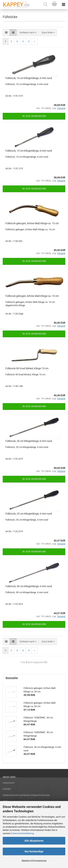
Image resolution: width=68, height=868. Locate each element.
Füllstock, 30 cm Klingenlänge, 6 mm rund (29, 586)
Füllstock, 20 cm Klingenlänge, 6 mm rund (29, 441)
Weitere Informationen (34, 861)
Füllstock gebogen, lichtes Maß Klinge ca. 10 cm (32, 296)
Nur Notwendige (34, 851)
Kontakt (7, 789)
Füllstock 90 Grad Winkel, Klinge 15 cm (27, 368)
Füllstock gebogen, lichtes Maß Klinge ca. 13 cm (32, 223)
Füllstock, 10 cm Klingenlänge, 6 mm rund (29, 78)
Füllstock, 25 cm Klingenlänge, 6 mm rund (29, 514)
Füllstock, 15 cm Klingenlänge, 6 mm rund (29, 151)
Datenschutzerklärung (22, 833)
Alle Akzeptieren (34, 841)
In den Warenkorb (34, 116)
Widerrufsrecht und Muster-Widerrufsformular (26, 795)
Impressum (9, 783)
